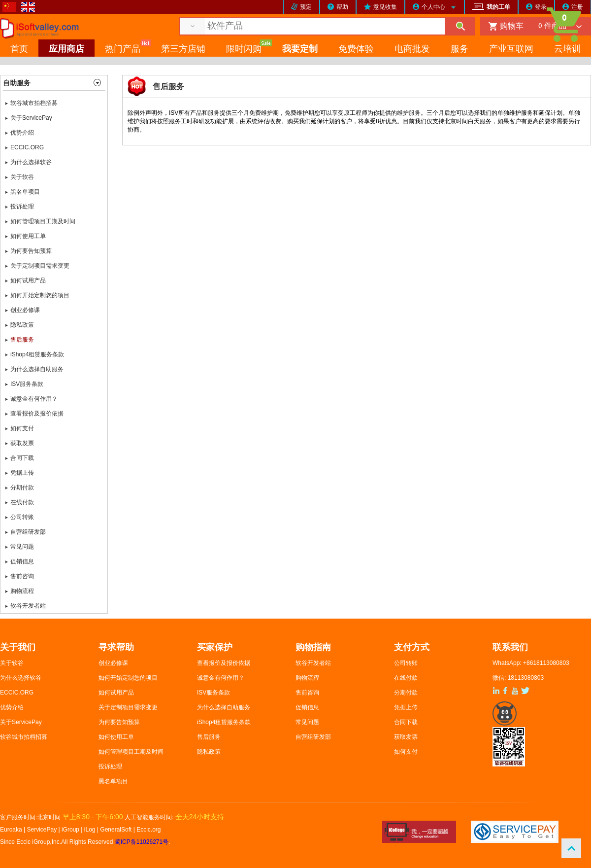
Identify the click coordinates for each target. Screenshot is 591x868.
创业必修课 (25, 310)
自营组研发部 (28, 532)
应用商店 (66, 49)
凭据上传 (22, 473)
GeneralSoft (116, 830)
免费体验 (356, 49)
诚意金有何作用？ (34, 399)
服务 (460, 49)
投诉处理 (22, 207)
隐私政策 (22, 325)
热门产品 (123, 49)
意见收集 (385, 7)
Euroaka (11, 830)
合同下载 (22, 458)
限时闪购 (244, 49)
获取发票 (22, 443)
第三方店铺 (183, 49)
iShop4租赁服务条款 (37, 354)
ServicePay (43, 830)
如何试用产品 (28, 280)
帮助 (342, 7)
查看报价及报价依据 (37, 414)
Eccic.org (148, 830)
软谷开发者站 (28, 606)
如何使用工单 (28, 236)
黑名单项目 (25, 192)
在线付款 (22, 502)
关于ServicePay (31, 118)
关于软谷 (22, 177)
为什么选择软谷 (31, 162)
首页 (19, 49)
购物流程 (22, 591)
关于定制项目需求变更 (40, 266)
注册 (577, 7)
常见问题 (22, 547)
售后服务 (22, 340)
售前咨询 (22, 576)
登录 (541, 7)
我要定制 (300, 49)
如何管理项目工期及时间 (43, 221)
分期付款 (22, 487)
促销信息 (22, 561)
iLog (90, 830)
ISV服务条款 (27, 384)
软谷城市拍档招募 (34, 103)
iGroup (70, 830)
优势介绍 (22, 133)
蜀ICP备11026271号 (142, 842)
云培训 (567, 49)
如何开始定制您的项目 (40, 295)
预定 (306, 7)
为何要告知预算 (31, 251)
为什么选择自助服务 (37, 369)
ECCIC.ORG (27, 147)
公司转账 (22, 517)
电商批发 (412, 49)
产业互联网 (511, 49)
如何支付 (22, 428)
